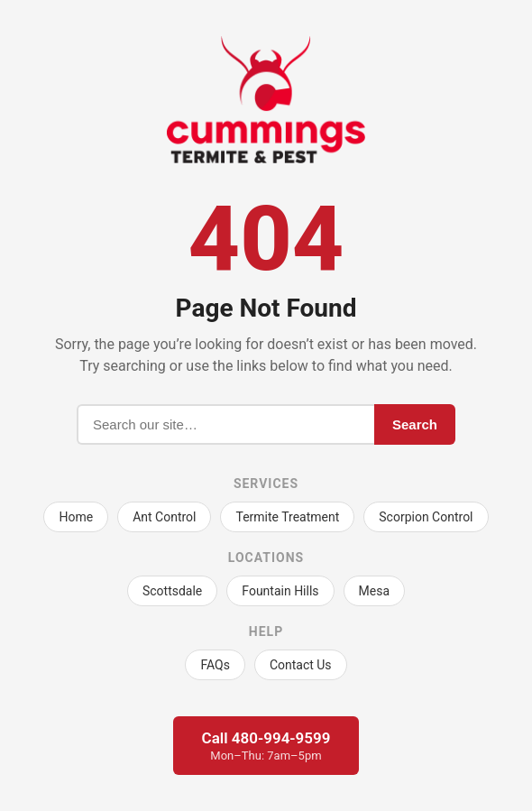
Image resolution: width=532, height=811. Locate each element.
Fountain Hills (280, 591)
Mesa (375, 591)
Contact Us (301, 665)
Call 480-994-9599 (266, 746)
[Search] (225, 424)
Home (76, 517)
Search (415, 424)
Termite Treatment (287, 517)
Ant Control (164, 517)
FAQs (215, 665)
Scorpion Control (426, 517)
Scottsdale (172, 591)
